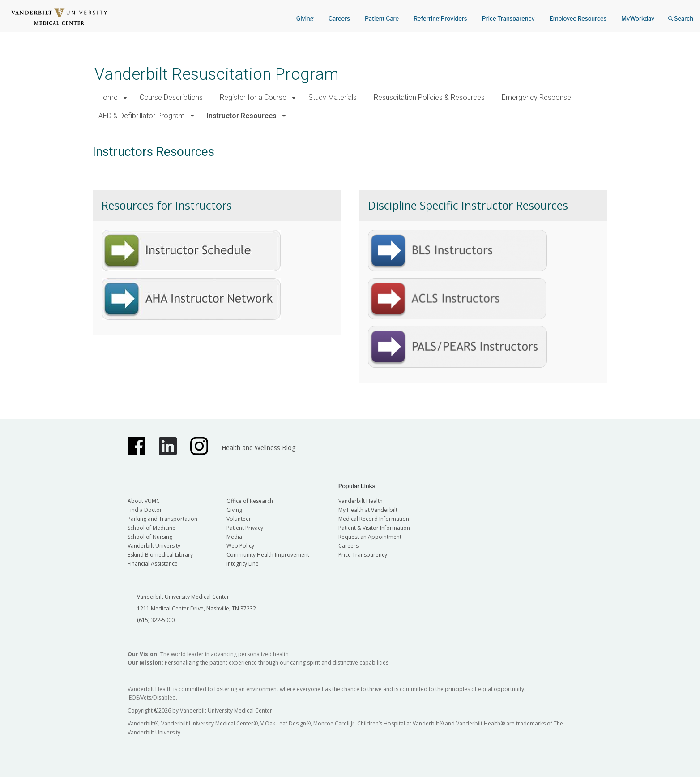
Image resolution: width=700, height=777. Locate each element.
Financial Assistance (153, 564)
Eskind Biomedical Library (160, 555)
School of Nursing (150, 537)
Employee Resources (578, 18)
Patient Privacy (245, 528)
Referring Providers (440, 18)
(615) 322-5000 (156, 620)
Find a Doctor (145, 510)
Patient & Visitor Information (374, 528)
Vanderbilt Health (361, 501)
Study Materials (333, 97)
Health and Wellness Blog (258, 448)
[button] (125, 98)
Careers (339, 18)
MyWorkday (638, 18)
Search (681, 15)
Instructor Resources (242, 116)
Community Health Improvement (268, 555)
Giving (305, 18)
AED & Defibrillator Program (142, 116)
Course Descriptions (171, 97)
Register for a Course (253, 97)
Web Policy (240, 546)
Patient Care (382, 18)
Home (108, 97)
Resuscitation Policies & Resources (429, 97)
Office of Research (250, 501)
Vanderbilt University (154, 546)
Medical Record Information (374, 519)
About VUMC (144, 501)
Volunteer (239, 519)
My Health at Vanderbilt (368, 510)
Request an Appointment (370, 537)
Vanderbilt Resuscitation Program (217, 74)
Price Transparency (508, 18)
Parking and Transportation (162, 519)
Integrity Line (243, 564)
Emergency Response (536, 97)
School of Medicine (152, 528)
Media (234, 537)
